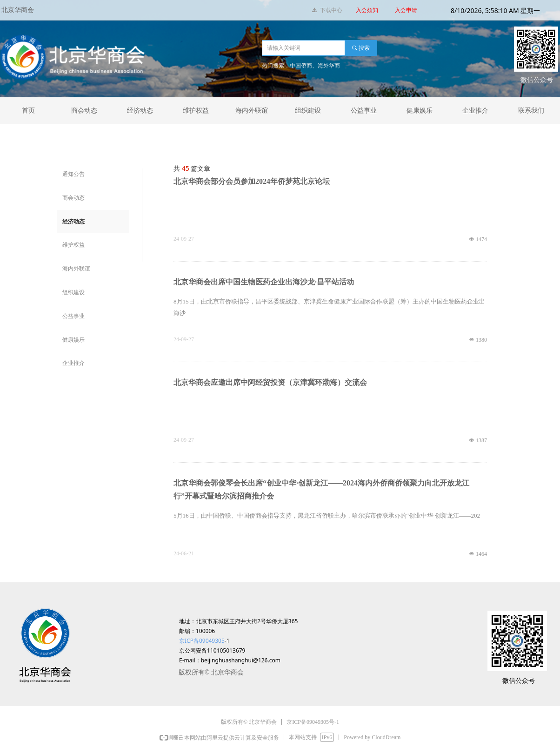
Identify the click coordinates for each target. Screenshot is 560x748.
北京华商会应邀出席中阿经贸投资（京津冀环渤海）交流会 (270, 382)
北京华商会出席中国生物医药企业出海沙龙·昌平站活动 (264, 282)
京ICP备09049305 (202, 641)
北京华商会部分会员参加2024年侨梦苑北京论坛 (252, 181)
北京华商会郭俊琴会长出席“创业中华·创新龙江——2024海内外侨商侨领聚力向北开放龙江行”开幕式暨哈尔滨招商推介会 (321, 489)
